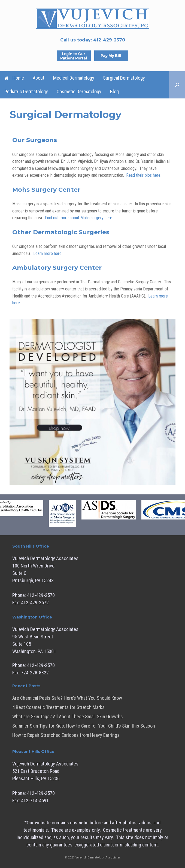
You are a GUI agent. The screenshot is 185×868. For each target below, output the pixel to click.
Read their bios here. (144, 175)
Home (14, 78)
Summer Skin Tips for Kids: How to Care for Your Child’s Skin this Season (84, 726)
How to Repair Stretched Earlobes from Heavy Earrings (66, 735)
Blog (114, 91)
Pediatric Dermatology (26, 91)
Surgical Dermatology (124, 78)
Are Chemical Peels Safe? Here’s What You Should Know (67, 698)
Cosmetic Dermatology (79, 91)
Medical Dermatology (74, 78)
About (39, 78)
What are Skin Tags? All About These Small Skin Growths (68, 717)
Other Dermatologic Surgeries (61, 232)
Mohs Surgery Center (46, 190)
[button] (177, 85)
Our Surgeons (35, 140)
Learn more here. (48, 253)
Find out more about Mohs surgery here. (79, 218)
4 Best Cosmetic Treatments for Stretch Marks (58, 707)
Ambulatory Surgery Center (57, 268)
